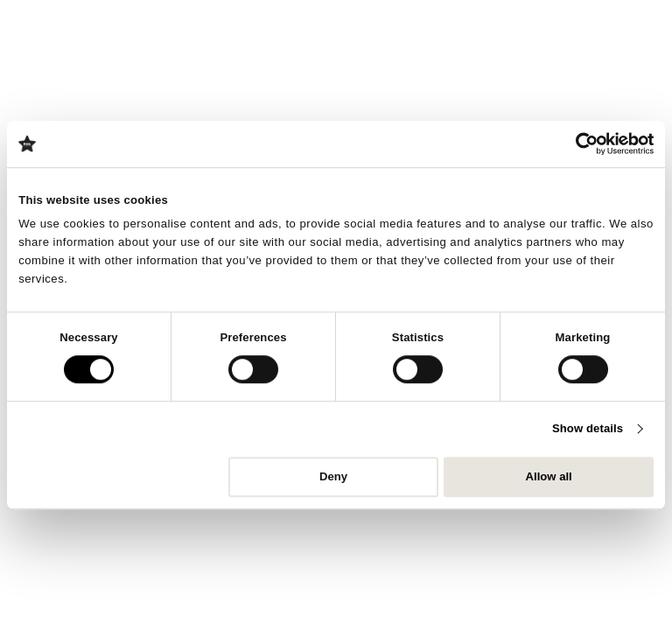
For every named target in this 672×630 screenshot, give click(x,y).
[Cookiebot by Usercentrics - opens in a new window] (577, 143)
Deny (333, 476)
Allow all (549, 476)
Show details (588, 429)
